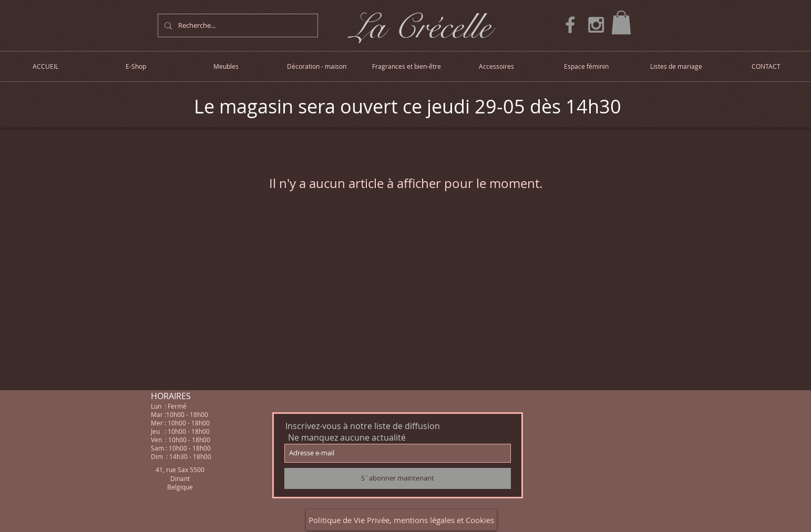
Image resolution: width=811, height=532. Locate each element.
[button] (621, 22)
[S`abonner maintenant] (398, 478)
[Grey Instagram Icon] (596, 25)
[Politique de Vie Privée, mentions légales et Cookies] (401, 520)
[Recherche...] (237, 25)
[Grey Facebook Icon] (570, 25)
